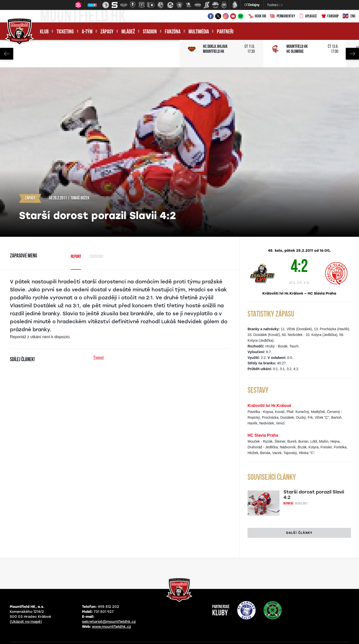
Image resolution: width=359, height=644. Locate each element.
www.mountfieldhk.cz (112, 627)
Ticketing (65, 32)
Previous (7, 54)
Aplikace (308, 16)
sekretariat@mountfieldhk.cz (109, 622)
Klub (44, 32)
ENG (349, 16)
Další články (299, 533)
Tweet (98, 358)
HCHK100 (257, 16)
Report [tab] (76, 257)
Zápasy (107, 32)
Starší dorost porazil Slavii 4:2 (314, 495)
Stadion (150, 32)
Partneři (225, 32)
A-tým (87, 32)
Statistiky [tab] (96, 257)
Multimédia (199, 32)
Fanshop (330, 16)
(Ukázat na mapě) (26, 622)
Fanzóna (173, 32)
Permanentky (282, 16)
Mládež (128, 32)
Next (352, 54)
